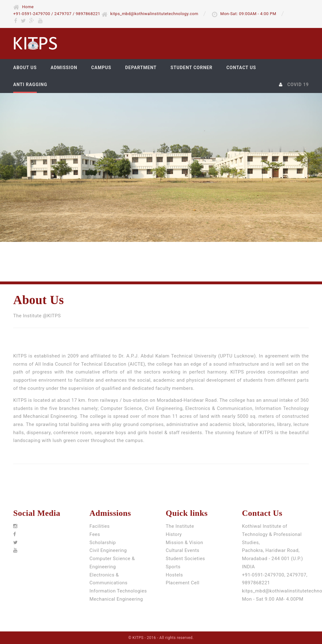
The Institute (180, 526)
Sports (173, 567)
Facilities (100, 526)
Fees (95, 534)
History (174, 534)
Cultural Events (183, 550)
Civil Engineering (108, 550)
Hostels (174, 575)
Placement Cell (183, 583)
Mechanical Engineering (116, 599)
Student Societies (185, 559)
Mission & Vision (184, 543)
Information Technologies (118, 591)
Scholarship (103, 543)
